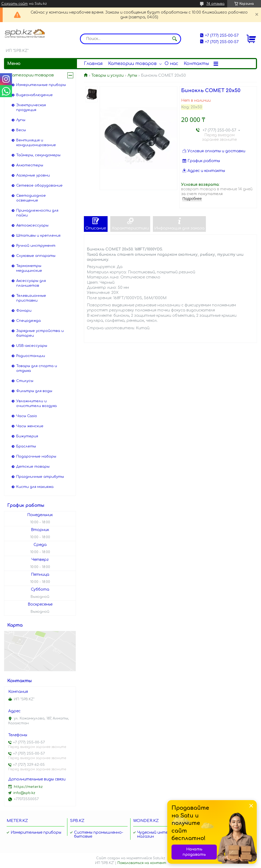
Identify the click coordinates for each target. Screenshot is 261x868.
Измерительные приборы (41, 85)
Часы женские (30, 426)
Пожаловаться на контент (142, 863)
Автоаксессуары (32, 225)
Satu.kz (159, 858)
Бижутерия (27, 436)
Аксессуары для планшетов (31, 283)
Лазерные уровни (33, 175)
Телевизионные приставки (31, 298)
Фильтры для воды (34, 391)
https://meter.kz (28, 787)
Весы (21, 130)
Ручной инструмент (36, 246)
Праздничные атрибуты (40, 477)
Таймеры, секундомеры (38, 155)
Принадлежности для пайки (37, 213)
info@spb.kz (24, 793)
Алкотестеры (30, 165)
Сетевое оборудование (39, 186)
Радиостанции (31, 356)
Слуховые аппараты (36, 256)
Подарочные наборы (36, 456)
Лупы (132, 75)
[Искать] (174, 39)
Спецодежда (28, 321)
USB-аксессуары (32, 346)
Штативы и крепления (38, 236)
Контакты (196, 64)
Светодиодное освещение (31, 198)
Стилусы (25, 381)
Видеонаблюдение (34, 95)
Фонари (24, 311)
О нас (171, 64)
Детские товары (33, 467)
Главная (93, 64)
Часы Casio (27, 416)
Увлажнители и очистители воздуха (36, 404)
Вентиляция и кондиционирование (36, 143)
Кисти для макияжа (35, 487)
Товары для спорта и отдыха (37, 368)
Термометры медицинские (29, 268)
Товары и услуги (107, 75)
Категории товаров (132, 64)
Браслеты (26, 446)
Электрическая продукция (31, 108)
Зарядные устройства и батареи (40, 333)
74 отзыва (215, 4)
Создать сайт (15, 4)
